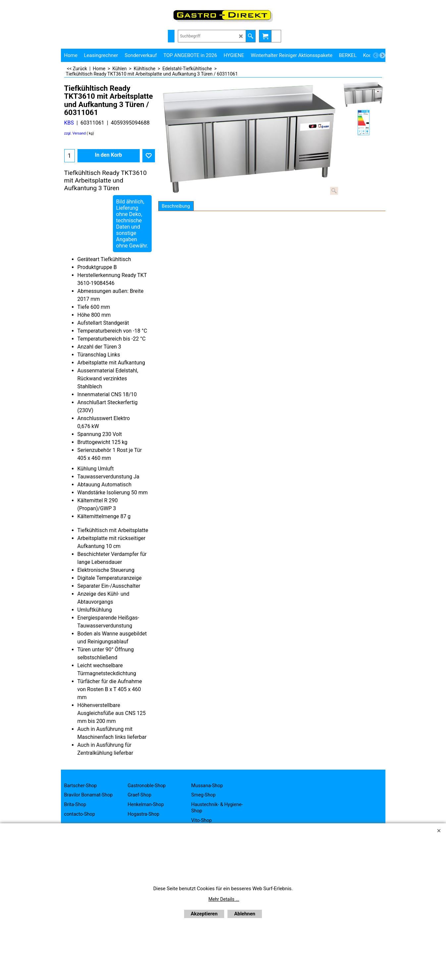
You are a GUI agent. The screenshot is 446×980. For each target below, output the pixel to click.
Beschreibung (176, 206)
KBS (69, 123)
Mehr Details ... (224, 899)
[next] (382, 55)
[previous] (376, 55)
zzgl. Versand (75, 133)
